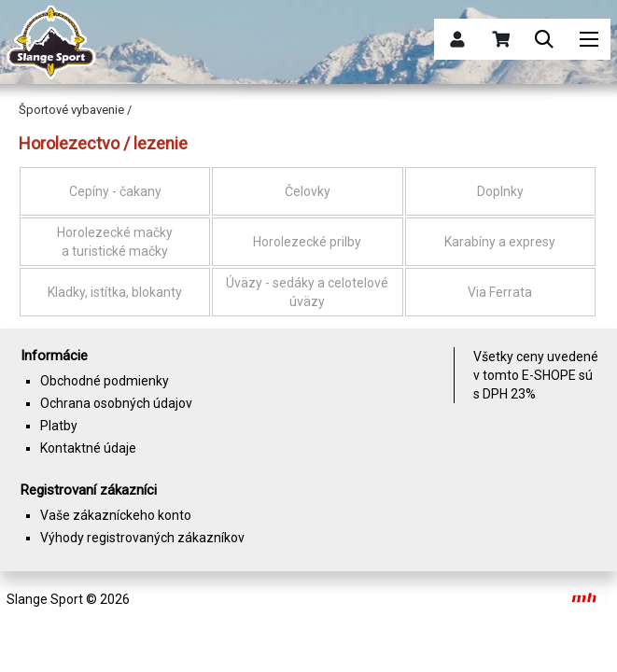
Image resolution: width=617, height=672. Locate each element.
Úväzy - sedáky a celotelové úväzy (307, 292)
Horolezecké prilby (307, 242)
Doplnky (500, 191)
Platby (59, 426)
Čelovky (308, 191)
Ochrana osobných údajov (116, 403)
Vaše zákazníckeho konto (116, 515)
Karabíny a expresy (500, 242)
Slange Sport (45, 599)
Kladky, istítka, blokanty (115, 292)
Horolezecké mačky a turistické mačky (115, 242)
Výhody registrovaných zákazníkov (142, 538)
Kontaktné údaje (88, 448)
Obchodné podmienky (105, 381)
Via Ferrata (500, 292)
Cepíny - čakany (115, 191)
